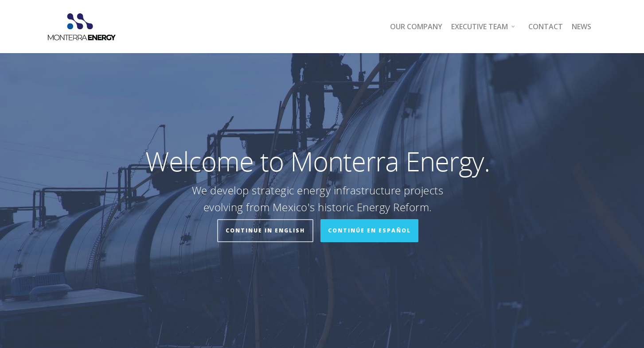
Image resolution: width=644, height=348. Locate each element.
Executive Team (484, 27)
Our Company (416, 27)
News (582, 27)
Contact (546, 27)
